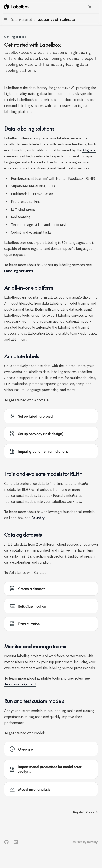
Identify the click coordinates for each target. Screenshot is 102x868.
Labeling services (19, 271)
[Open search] (82, 7)
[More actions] (96, 7)
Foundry (38, 518)
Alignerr (89, 150)
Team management (20, 684)
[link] (51, 416)
